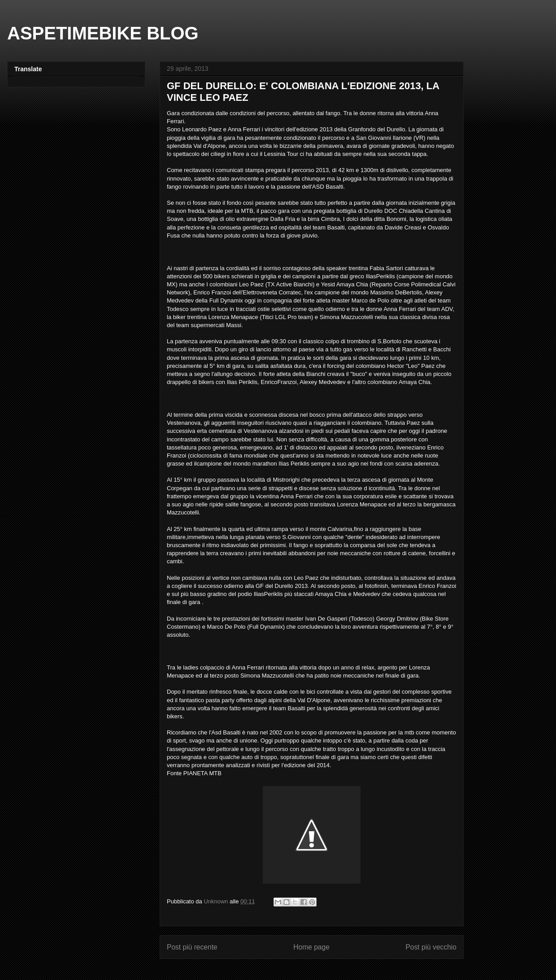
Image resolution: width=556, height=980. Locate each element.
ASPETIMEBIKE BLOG (103, 33)
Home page (311, 947)
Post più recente (192, 947)
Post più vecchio (431, 947)
